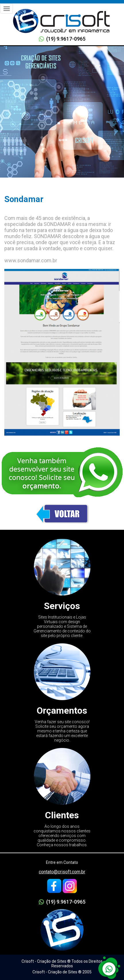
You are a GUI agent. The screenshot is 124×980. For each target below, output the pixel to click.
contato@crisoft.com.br (62, 872)
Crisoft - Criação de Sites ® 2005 (62, 972)
